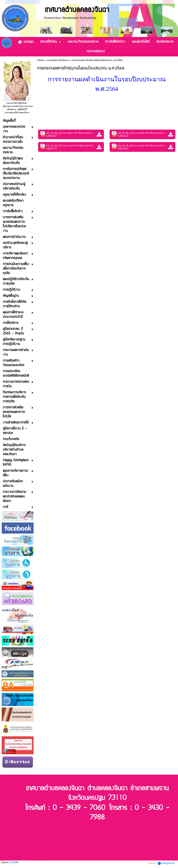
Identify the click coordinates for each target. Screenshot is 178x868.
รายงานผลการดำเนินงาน (58, 60)
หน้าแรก (41, 60)
